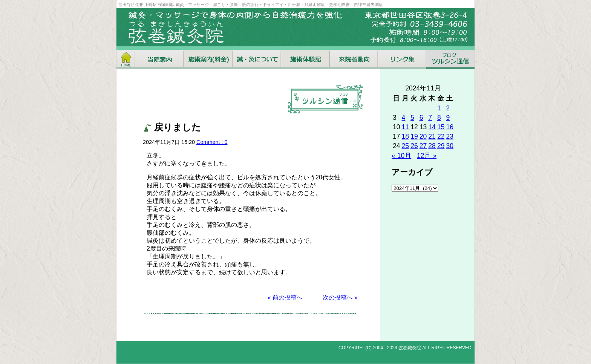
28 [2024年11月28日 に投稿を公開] (432, 146)
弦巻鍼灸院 (410, 348)
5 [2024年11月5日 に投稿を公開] (412, 118)
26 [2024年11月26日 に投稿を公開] (414, 146)
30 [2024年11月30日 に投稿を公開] (450, 146)
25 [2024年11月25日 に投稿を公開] (406, 146)
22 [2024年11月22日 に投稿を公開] (441, 136)
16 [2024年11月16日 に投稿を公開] (450, 127)
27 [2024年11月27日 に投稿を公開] (423, 146)
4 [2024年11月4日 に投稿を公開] (404, 118)
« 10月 (401, 156)
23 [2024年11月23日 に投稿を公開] (450, 136)
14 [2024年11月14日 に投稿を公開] (432, 127)
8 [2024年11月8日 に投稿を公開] (439, 118)
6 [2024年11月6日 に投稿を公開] (421, 118)
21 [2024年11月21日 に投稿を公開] (432, 136)
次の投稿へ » (340, 297)
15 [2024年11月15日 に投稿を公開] (441, 127)
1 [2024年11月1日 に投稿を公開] (439, 108)
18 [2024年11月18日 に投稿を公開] (406, 136)
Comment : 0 (212, 142)
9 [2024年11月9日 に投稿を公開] (448, 118)
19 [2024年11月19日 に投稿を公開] (414, 136)
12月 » (427, 156)
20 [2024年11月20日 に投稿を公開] (423, 136)
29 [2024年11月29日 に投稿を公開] (441, 146)
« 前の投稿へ (285, 297)
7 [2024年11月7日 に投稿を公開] (430, 118)
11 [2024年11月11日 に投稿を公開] (406, 127)
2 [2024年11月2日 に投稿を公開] (448, 108)
